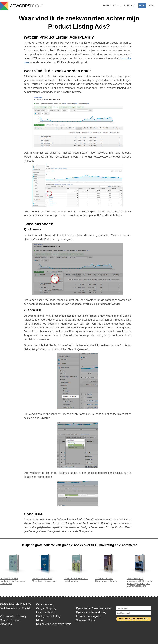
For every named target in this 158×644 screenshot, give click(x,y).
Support (16, 620)
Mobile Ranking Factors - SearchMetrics (77, 579)
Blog (142, 5)
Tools (152, 5)
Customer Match (46, 612)
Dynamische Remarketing (91, 612)
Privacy (22, 616)
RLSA (39, 620)
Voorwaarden (8, 616)
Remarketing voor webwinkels (54, 624)
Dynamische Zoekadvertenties (94, 608)
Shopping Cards (86, 620)
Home (106, 5)
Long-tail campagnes (88, 616)
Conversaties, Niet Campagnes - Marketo (108, 579)
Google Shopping (46, 608)
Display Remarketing (48, 616)
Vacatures (6, 624)
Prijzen (117, 5)
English (26, 608)
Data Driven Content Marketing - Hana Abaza (45, 579)
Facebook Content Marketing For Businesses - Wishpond (14, 580)
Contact (130, 5)
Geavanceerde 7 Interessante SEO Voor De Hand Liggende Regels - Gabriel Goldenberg (140, 581)
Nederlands (13, 608)
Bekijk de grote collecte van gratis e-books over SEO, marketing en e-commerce (79, 545)
